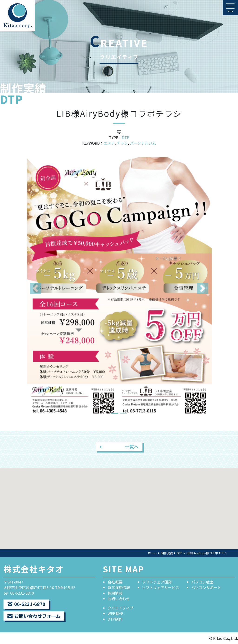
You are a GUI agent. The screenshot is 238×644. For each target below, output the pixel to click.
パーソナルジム (143, 143)
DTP (126, 137)
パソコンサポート (206, 587)
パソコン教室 (202, 582)
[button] (35, 288)
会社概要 (115, 582)
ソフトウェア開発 (157, 582)
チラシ (122, 143)
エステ (109, 143)
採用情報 (115, 593)
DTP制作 (115, 619)
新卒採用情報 (119, 587)
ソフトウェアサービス (161, 587)
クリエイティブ (121, 608)
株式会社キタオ (34, 569)
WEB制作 (115, 613)
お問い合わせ (119, 599)
